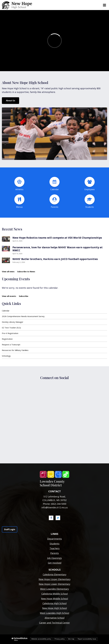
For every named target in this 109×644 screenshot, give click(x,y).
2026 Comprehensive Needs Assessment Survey (23, 316)
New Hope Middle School (54, 599)
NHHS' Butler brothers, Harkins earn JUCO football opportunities (55, 259)
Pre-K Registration (10, 333)
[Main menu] (104, 5)
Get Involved (55, 563)
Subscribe (24, 296)
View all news (8, 271)
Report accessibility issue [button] (87, 639)
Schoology (6, 356)
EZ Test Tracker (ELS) (11, 328)
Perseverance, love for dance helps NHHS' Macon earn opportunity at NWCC (58, 249)
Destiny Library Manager (13, 322)
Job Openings (54, 558)
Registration (7, 339)
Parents (55, 553)
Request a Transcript (11, 345)
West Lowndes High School (54, 613)
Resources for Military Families (15, 350)
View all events (9, 296)
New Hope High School (54, 608)
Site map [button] (71, 639)
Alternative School (55, 618)
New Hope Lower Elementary (54, 584)
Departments (54, 539)
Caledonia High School (55, 603)
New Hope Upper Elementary (55, 579)
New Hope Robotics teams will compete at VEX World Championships (57, 238)
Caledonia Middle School (55, 594)
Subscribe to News (26, 271)
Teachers (55, 548)
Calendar (6, 311)
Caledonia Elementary (55, 574)
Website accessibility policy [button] (41, 639)
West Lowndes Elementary (54, 589)
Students (54, 544)
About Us (11, 101)
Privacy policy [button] (60, 639)
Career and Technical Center (54, 623)
